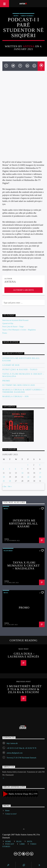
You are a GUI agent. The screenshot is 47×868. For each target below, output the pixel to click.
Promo (5, 333)
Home (7, 811)
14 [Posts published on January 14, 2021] (22, 473)
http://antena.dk (12, 743)
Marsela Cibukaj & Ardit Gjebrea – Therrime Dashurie (23, 391)
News (16, 16)
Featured (8, 551)
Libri (22, 844)
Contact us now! (11, 814)
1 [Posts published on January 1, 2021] (28, 465)
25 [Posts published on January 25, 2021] (4, 481)
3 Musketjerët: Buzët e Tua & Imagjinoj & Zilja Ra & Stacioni (24, 689)
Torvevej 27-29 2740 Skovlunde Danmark (21, 758)
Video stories (27, 16)
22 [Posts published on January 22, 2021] (28, 477)
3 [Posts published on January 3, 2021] (40, 465)
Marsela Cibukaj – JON (15, 396)
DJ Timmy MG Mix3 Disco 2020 (19, 385)
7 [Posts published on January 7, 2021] (22, 469)
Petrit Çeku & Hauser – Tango (13, 327)
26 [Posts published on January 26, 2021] (10, 481)
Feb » (10, 487)
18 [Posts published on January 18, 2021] (4, 477)
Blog (19, 841)
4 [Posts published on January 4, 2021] (3, 469)
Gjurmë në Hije (8, 323)
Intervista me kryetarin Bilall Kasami (15, 320)
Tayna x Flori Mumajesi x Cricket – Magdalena (19, 330)
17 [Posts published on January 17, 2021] (40, 473)
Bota (6, 509)
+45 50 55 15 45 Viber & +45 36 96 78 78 (21, 748)
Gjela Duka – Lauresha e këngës (23, 655)
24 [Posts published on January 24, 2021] (40, 477)
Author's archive (23, 290)
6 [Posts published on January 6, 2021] (15, 469)
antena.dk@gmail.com (15, 753)
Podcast (10, 844)
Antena (29, 46)
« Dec (4, 487)
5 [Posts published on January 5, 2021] (10, 469)
